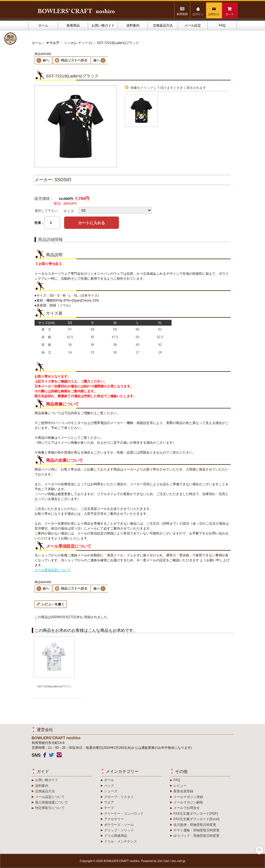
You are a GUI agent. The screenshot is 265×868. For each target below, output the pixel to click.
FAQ (222, 25)
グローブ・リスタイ (119, 797)
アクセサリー (114, 819)
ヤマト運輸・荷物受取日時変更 (196, 830)
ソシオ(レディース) (78, 43)
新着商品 (73, 25)
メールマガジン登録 (188, 797)
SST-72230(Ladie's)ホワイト (54, 686)
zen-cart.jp (178, 861)
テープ (109, 808)
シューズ (111, 791)
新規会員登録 (183, 791)
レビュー (180, 786)
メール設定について (50, 797)
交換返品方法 (163, 25)
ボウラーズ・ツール (119, 825)
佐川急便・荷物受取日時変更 (195, 825)
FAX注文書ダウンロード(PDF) (196, 814)
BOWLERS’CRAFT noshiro (122, 861)
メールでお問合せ (187, 808)
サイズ (69, 211)
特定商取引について (50, 808)
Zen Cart (163, 861)
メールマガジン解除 (188, 802)
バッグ (109, 786)
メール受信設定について (53, 570)
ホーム (43, 25)
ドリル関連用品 (116, 836)
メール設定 (193, 25)
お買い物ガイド (103, 25)
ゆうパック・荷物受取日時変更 (196, 836)
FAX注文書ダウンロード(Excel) (196, 819)
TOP (259, 850)
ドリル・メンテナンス (121, 841)
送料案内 (133, 25)
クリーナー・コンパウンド (124, 814)
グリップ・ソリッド (119, 830)
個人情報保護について (52, 802)
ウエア (109, 802)
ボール (109, 780)
